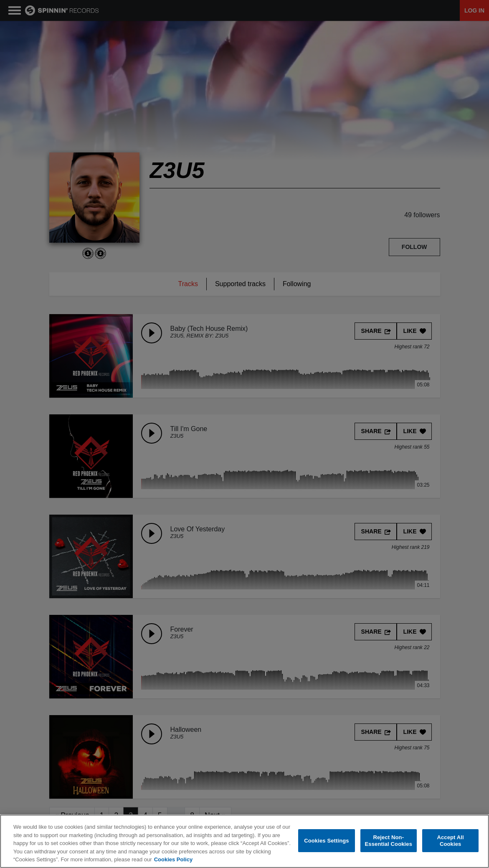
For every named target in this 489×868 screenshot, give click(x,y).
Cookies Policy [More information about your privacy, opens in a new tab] (173, 859)
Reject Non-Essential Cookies (389, 841)
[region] (244, 841)
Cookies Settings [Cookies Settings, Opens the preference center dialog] (327, 841)
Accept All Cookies (450, 841)
